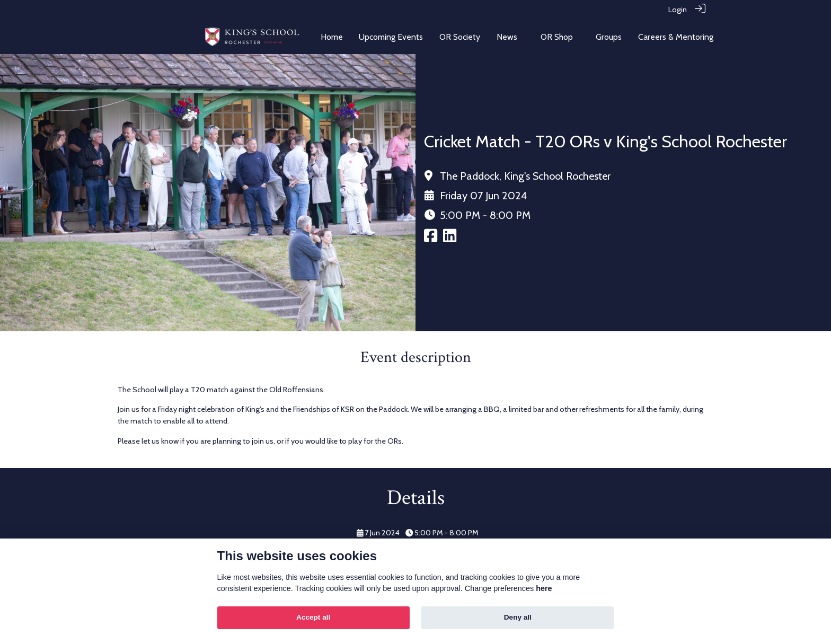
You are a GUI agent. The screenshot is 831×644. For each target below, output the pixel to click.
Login (678, 10)
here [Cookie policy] (544, 588)
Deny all (518, 617)
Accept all (313, 617)
